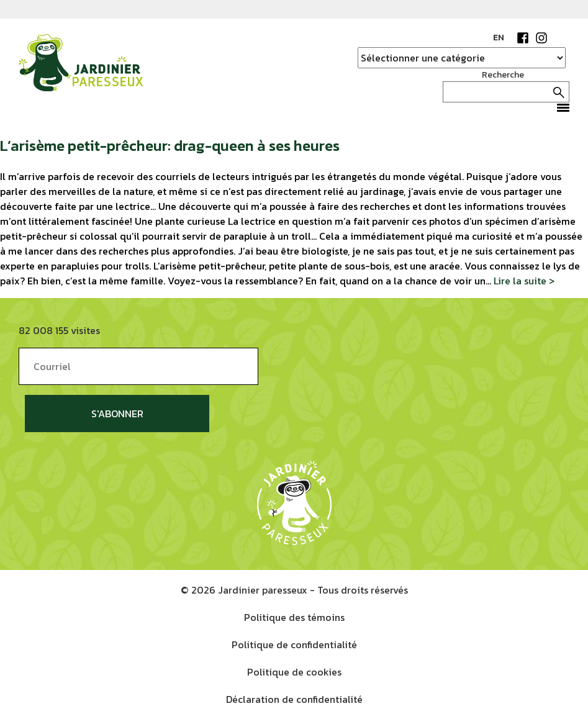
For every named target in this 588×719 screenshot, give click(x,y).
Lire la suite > (524, 281)
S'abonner (117, 414)
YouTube (560, 38)
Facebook (523, 38)
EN (499, 38)
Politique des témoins (294, 617)
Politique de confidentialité (294, 644)
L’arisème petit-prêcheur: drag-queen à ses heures (170, 146)
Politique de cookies (294, 672)
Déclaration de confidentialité (294, 699)
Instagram (541, 38)
